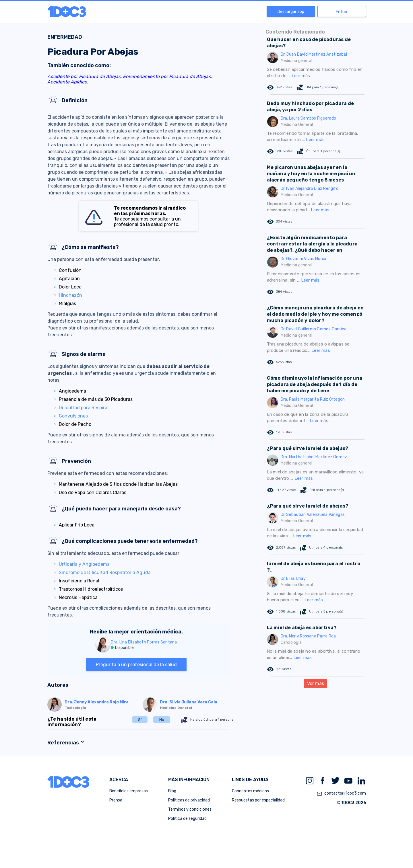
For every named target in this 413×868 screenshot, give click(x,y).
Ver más (316, 683)
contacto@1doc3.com (341, 794)
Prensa (116, 800)
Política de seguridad (187, 819)
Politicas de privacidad (189, 800)
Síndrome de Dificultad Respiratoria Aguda (105, 573)
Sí (140, 720)
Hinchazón (70, 295)
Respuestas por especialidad (258, 800)
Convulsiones (73, 416)
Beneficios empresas (129, 791)
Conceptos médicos (250, 791)
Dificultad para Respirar (84, 408)
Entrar (342, 12)
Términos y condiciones (190, 809)
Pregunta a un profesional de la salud (136, 665)
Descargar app (291, 12)
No (162, 720)
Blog (172, 791)
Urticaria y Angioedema (84, 564)
